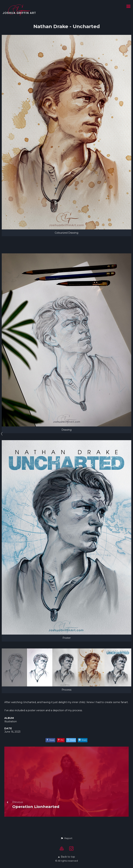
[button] (66, 838)
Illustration (11, 721)
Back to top (66, 857)
